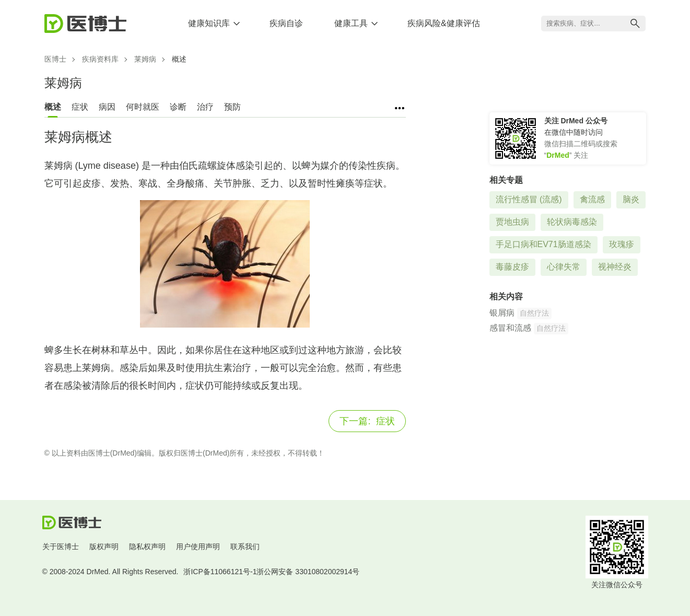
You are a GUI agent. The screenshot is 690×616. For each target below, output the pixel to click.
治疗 (205, 107)
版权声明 (104, 547)
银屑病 (502, 313)
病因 (107, 107)
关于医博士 (61, 547)
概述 (53, 107)
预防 (232, 107)
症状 (80, 107)
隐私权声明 (147, 547)
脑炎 (631, 199)
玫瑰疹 (622, 244)
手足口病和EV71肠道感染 (543, 244)
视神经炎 (615, 267)
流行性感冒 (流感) (529, 199)
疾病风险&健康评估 (444, 23)
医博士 (55, 59)
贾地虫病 (512, 222)
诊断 (178, 107)
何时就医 (143, 107)
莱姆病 (145, 59)
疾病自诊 (286, 23)
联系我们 (245, 547)
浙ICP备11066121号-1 (220, 572)
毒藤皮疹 (512, 267)
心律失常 (564, 267)
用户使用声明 (198, 547)
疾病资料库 (100, 59)
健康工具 (351, 23)
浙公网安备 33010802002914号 (308, 572)
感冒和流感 (510, 328)
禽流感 (592, 199)
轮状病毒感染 (572, 222)
